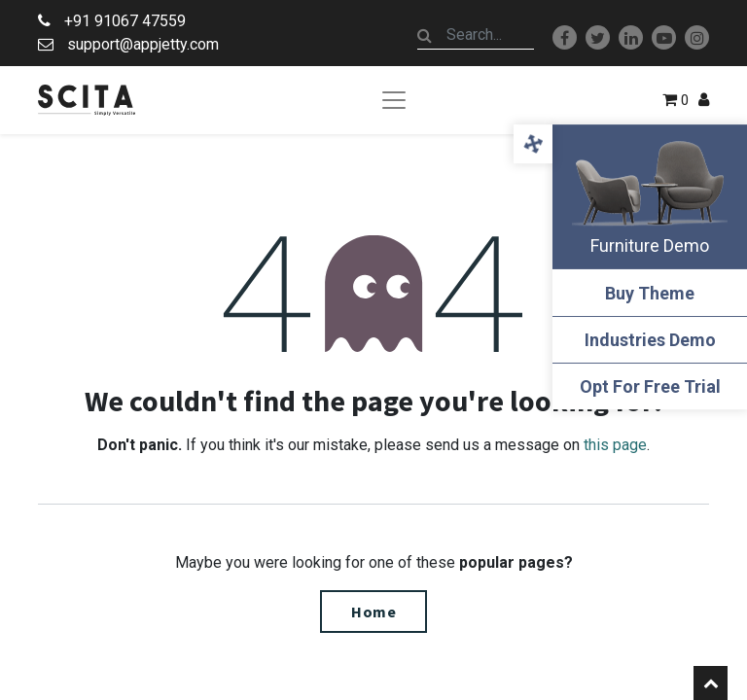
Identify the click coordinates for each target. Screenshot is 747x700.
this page (615, 445)
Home (373, 612)
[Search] (425, 35)
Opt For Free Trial (650, 386)
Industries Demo (650, 340)
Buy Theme (650, 293)
